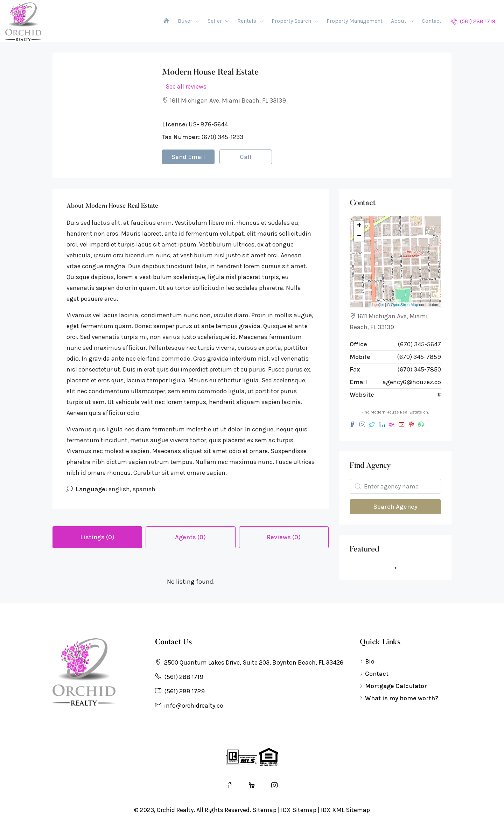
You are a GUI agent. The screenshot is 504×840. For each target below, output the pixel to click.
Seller (215, 21)
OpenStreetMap (405, 305)
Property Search (291, 21)
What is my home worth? (402, 698)
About (399, 21)
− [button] (359, 236)
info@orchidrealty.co (194, 706)
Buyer (185, 21)
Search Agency (395, 507)
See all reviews (186, 86)
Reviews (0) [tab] (284, 537)
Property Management (355, 21)
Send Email (188, 157)
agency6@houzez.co (412, 382)
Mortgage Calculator (396, 686)
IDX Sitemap (299, 810)
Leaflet (378, 305)
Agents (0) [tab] (190, 537)
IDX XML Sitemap (345, 810)
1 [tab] (399, 568)
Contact (432, 21)
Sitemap (264, 810)
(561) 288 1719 (473, 21)
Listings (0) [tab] (97, 537)
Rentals (247, 21)
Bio (370, 661)
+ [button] (359, 226)
